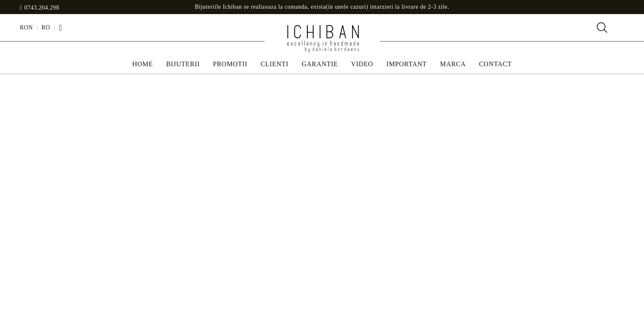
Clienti (274, 64)
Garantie (320, 64)
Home (143, 64)
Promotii (230, 64)
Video (362, 64)
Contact (495, 64)
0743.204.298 (42, 8)
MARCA (453, 64)
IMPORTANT (407, 64)
